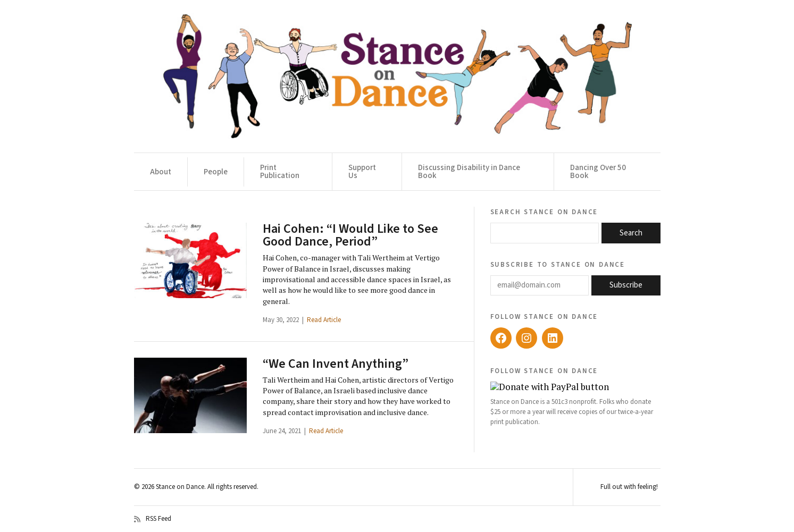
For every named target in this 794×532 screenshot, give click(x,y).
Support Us (362, 172)
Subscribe (626, 285)
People (216, 172)
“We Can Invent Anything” (336, 364)
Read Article (324, 320)
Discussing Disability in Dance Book (469, 172)
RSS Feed (153, 519)
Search (631, 233)
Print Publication (280, 172)
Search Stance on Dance (544, 212)
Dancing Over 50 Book (598, 172)
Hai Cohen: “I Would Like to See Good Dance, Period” (350, 235)
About (161, 172)
